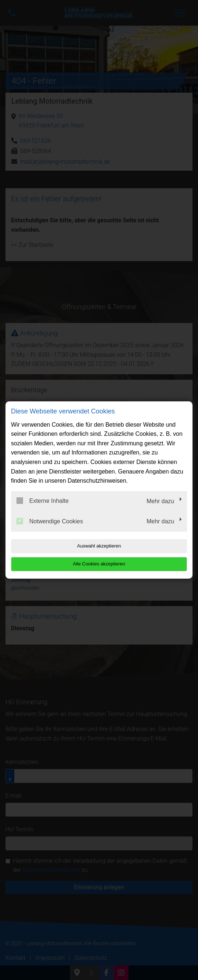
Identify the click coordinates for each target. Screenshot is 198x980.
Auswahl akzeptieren (99, 546)
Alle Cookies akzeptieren (99, 564)
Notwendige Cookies (50, 521)
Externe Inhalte (43, 501)
